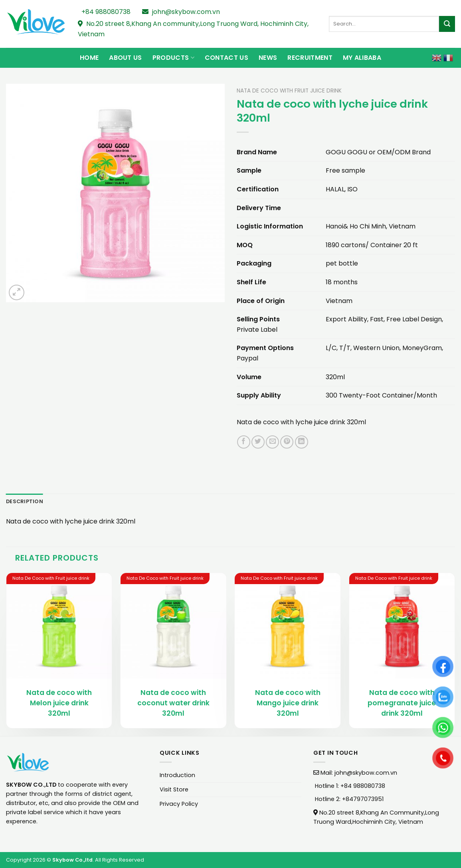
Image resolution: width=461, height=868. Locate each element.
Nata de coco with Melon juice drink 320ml (59, 703)
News (268, 58)
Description (25, 501)
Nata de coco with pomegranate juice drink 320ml (402, 703)
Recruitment (310, 58)
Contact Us (227, 58)
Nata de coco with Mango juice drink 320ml (288, 703)
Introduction (177, 775)
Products (173, 58)
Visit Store (174, 789)
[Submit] (447, 24)
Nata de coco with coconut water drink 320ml (173, 703)
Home (89, 58)
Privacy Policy (179, 804)
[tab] (25, 502)
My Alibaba (362, 58)
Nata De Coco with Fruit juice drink (289, 91)
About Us (126, 58)
